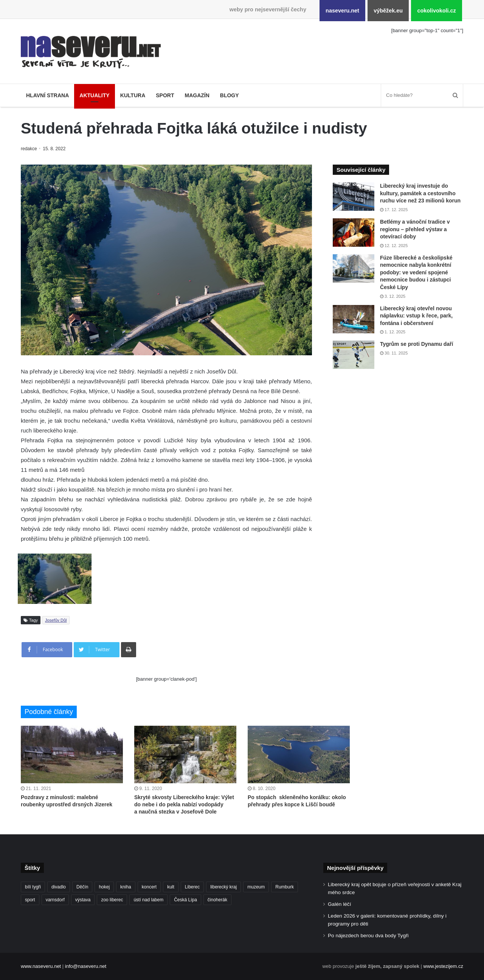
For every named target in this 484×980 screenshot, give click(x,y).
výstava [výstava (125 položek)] (83, 900)
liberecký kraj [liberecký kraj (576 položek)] (223, 887)
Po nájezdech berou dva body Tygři (368, 936)
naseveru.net (342, 11)
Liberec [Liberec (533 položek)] (192, 887)
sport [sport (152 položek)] (30, 900)
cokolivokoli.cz (436, 11)
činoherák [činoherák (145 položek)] (217, 900)
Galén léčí (339, 904)
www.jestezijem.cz (443, 966)
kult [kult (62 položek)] (171, 887)
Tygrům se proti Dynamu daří (417, 344)
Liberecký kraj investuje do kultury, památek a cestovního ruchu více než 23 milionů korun (420, 193)
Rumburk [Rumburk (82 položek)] (285, 887)
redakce (29, 149)
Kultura (133, 95)
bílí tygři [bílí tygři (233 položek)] (33, 887)
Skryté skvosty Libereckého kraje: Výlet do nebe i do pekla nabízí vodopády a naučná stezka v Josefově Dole (184, 804)
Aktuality (94, 95)
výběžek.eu (388, 11)
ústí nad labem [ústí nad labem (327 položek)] (148, 900)
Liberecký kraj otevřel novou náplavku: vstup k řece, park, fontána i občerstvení (416, 316)
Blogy (230, 95)
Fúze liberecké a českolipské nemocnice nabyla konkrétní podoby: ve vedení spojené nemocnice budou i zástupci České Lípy (416, 272)
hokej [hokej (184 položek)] (104, 887)
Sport (165, 95)
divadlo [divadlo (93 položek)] (59, 887)
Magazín (197, 95)
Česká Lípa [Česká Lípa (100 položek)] (185, 900)
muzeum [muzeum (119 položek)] (256, 887)
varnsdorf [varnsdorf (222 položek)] (55, 900)
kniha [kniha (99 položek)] (126, 887)
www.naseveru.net (41, 966)
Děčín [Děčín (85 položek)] (82, 887)
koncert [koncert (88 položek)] (149, 887)
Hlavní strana (47, 95)
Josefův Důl (56, 620)
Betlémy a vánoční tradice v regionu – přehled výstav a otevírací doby (415, 229)
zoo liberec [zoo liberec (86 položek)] (112, 900)
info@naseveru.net (86, 966)
